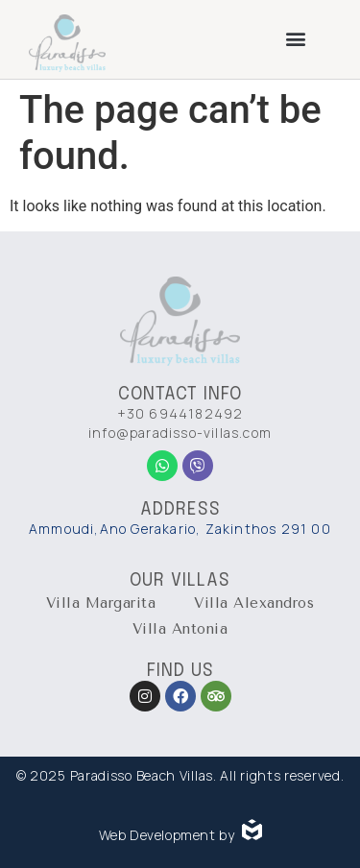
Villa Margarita (101, 603)
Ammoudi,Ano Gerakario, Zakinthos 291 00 (180, 529)
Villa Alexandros (254, 603)
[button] (296, 38)
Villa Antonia (180, 629)
